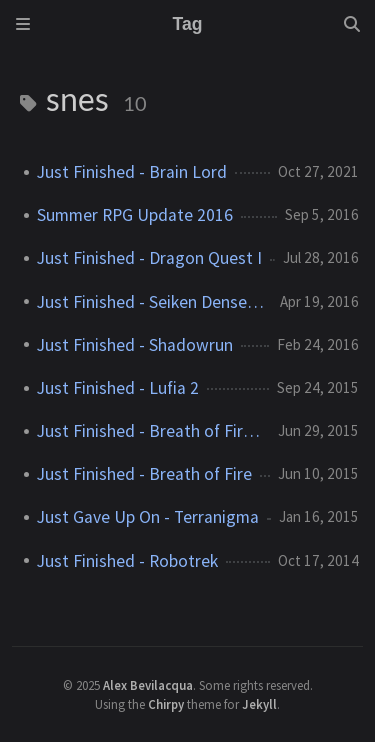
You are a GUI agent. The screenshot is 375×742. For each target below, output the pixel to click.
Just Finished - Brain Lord (132, 172)
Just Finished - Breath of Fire (144, 474)
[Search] (352, 24)
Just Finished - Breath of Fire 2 (149, 431)
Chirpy (166, 704)
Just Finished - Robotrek (127, 561)
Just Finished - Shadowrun (135, 345)
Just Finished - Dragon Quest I (149, 258)
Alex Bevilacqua (148, 685)
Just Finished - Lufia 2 (118, 388)
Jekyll (259, 704)
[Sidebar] (23, 24)
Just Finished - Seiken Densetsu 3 (150, 302)
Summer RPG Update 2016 (135, 215)
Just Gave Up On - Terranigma (148, 517)
